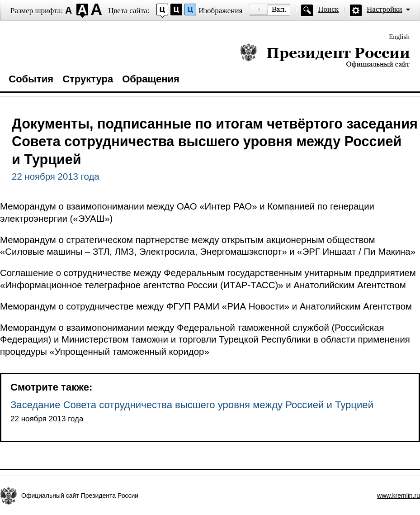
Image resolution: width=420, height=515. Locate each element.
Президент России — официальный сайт (325, 55)
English (399, 37)
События (31, 79)
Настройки (384, 9)
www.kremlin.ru (399, 496)
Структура (88, 79)
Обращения (151, 79)
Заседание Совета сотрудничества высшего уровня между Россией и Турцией (192, 405)
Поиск (328, 9)
